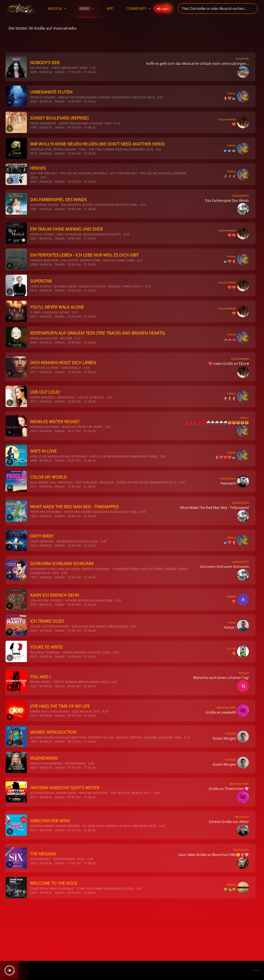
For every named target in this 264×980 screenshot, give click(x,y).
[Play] (10, 970)
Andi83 (231, 596)
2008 (34, 264)
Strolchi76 (242, 59)
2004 (34, 342)
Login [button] (163, 9)
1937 (34, 577)
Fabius (231, 93)
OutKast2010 (240, 196)
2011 (34, 372)
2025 (34, 181)
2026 (34, 72)
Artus (232, 622)
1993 (34, 127)
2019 (34, 153)
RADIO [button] (87, 9)
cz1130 (231, 648)
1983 (34, 741)
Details (60, 72)
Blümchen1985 (226, 707)
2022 (34, 656)
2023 (34, 101)
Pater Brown (228, 478)
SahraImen (241, 817)
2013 (34, 316)
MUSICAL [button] (57, 9)
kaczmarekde (227, 119)
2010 (34, 715)
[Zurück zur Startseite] (21, 9)
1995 (34, 209)
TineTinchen (241, 850)
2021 (34, 238)
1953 (34, 516)
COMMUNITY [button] (138, 9)
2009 (34, 604)
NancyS (243, 673)
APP (110, 9)
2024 (34, 545)
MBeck (231, 885)
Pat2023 (230, 733)
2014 (34, 290)
